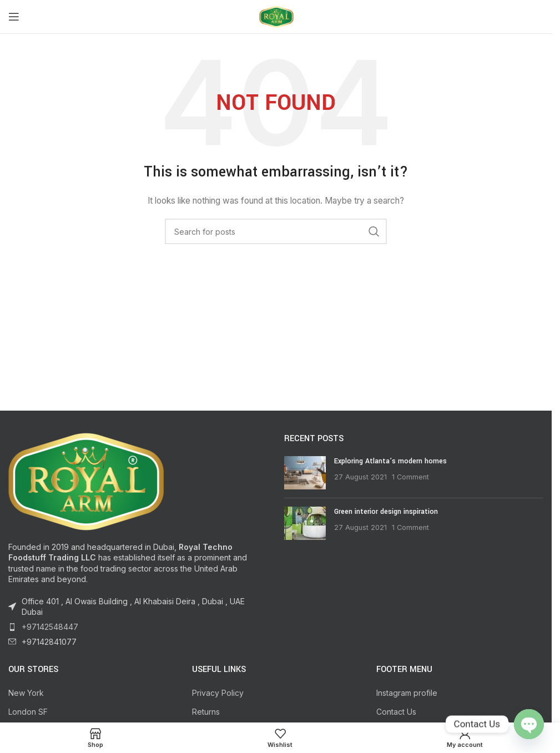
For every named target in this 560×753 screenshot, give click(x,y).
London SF (28, 712)
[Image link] (86, 480)
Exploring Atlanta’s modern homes (390, 461)
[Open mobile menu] (14, 17)
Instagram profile (407, 693)
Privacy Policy (218, 693)
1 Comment (410, 477)
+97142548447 (50, 627)
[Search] (276, 231)
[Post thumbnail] (305, 473)
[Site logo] (276, 16)
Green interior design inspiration (386, 512)
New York (26, 693)
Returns (206, 712)
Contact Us (396, 712)
